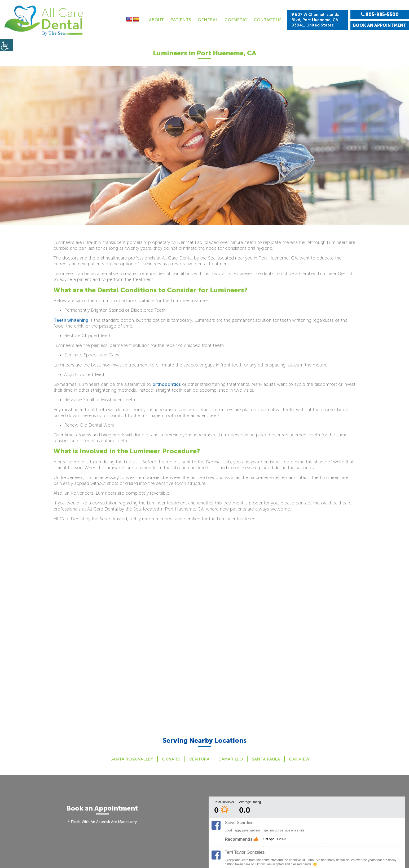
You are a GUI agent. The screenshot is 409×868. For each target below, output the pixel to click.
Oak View (299, 759)
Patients (181, 20)
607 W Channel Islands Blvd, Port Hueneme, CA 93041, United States (315, 20)
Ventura (199, 759)
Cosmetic (236, 20)
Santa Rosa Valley (132, 759)
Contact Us (268, 20)
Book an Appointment (380, 25)
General (208, 20)
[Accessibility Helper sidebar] (6, 45)
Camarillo (231, 759)
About (156, 20)
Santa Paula (266, 759)
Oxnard (171, 759)
